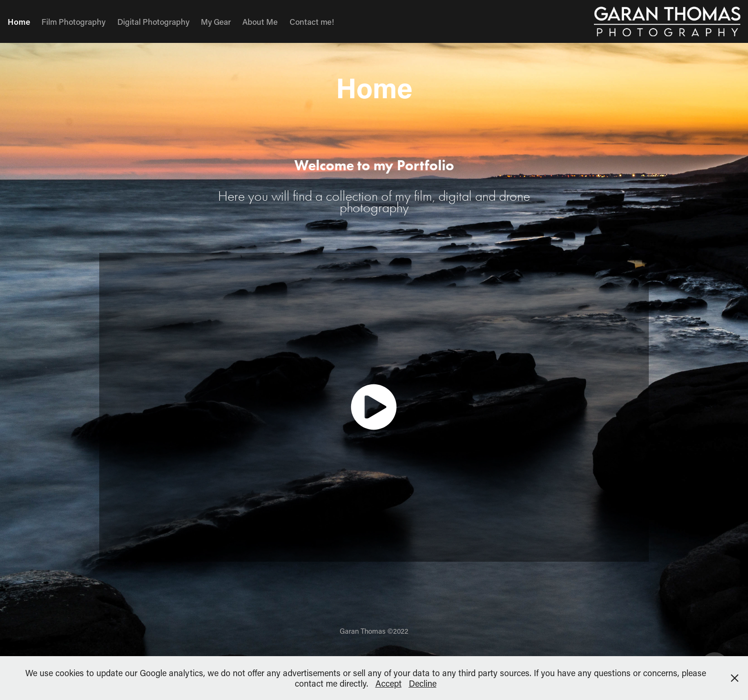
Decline (423, 683)
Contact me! (312, 21)
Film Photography (73, 21)
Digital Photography (153, 21)
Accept (389, 683)
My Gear (216, 21)
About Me (260, 21)
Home (19, 21)
